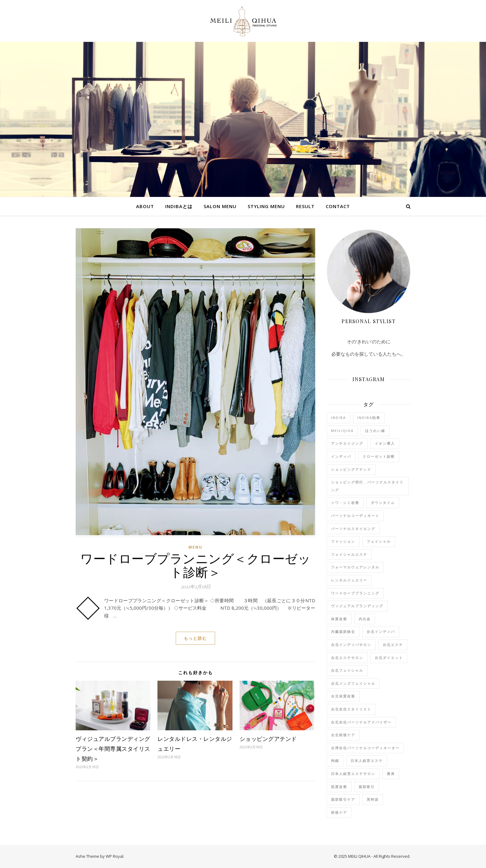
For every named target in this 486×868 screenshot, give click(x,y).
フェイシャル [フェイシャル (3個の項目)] (379, 541)
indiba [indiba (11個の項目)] (338, 418)
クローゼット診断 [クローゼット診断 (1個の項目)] (379, 456)
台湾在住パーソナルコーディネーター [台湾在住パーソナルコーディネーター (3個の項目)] (365, 748)
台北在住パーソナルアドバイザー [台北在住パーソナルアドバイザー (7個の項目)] (361, 722)
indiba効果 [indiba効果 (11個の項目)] (369, 418)
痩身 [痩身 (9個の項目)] (391, 774)
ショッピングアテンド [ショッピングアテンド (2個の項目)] (351, 469)
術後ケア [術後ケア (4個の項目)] (339, 812)
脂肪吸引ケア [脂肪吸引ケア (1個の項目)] (343, 799)
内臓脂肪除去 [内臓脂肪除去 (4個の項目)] (343, 632)
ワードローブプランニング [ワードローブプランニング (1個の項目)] (355, 593)
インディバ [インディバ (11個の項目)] (341, 456)
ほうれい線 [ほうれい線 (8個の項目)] (375, 431)
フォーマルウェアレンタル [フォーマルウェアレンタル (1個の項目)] (355, 567)
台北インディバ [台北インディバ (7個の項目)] (381, 632)
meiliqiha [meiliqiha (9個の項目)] (342, 431)
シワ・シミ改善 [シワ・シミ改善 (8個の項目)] (345, 503)
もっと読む (195, 638)
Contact (338, 206)
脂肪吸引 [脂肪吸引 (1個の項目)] (367, 787)
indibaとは (179, 206)
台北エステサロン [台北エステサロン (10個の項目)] (347, 658)
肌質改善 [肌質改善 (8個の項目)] (339, 787)
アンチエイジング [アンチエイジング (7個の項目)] (347, 443)
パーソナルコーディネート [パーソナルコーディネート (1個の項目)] (355, 516)
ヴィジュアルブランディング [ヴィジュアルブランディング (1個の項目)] (357, 606)
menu (195, 547)
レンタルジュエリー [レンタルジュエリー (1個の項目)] (349, 580)
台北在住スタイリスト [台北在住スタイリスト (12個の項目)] (351, 709)
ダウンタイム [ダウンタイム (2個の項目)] (383, 503)
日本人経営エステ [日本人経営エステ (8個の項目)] (367, 761)
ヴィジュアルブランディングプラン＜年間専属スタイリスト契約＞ (113, 749)
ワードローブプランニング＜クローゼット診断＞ (195, 565)
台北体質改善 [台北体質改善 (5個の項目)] (343, 696)
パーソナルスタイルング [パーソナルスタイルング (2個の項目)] (353, 529)
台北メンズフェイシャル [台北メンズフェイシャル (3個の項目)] (353, 683)
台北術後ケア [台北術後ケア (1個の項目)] (343, 735)
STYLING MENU (266, 206)
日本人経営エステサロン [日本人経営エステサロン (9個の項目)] (353, 774)
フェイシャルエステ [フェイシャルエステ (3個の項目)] (349, 554)
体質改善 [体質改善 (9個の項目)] (339, 619)
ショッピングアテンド (268, 739)
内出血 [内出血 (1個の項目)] (365, 619)
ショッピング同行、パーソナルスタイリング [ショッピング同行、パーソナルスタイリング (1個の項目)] (367, 486)
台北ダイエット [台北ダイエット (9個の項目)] (389, 658)
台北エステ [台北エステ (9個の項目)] (393, 645)
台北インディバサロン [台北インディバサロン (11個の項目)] (351, 645)
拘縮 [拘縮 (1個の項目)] (335, 761)
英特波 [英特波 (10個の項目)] (373, 799)
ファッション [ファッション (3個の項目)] (343, 541)
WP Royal (115, 856)
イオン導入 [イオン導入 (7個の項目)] (385, 443)
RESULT (305, 206)
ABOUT (145, 206)
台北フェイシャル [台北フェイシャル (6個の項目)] (347, 670)
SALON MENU (220, 206)
